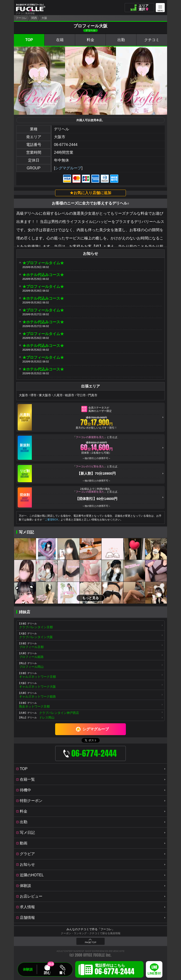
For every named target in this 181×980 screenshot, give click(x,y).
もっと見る (90, 598)
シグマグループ (68, 168)
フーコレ (21, 18)
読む (47, 973)
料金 (90, 40)
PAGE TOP (90, 942)
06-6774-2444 (66, 145)
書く (62, 973)
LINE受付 (154, 974)
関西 (34, 18)
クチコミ (152, 40)
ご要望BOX (51, 520)
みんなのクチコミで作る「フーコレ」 (90, 929)
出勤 (121, 40)
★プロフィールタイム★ (43, 263)
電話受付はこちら (115, 970)
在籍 (60, 40)
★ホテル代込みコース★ (43, 275)
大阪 (44, 18)
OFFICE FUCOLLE (94, 955)
